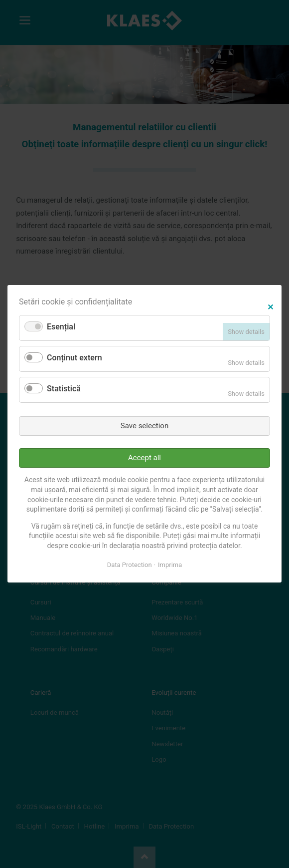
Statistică (64, 389)
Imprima (170, 565)
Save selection (144, 426)
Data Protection (130, 565)
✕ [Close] (270, 306)
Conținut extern (74, 358)
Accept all (144, 458)
